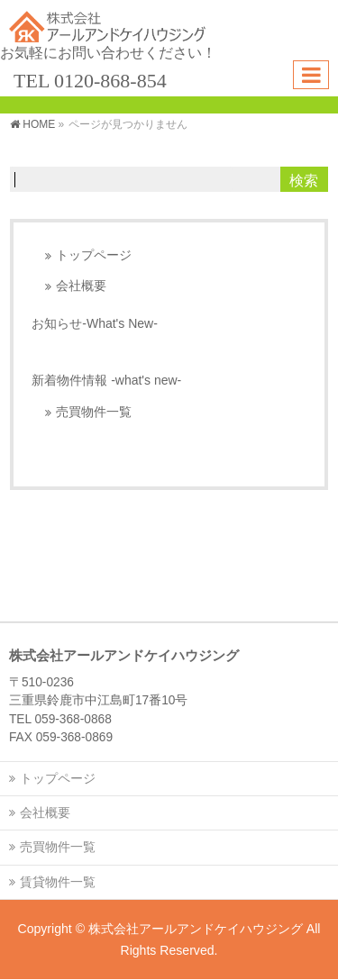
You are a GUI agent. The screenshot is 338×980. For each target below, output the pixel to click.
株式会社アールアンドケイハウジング (196, 929)
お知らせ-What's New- (95, 323)
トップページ (94, 255)
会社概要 (81, 286)
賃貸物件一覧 (58, 882)
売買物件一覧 (94, 412)
